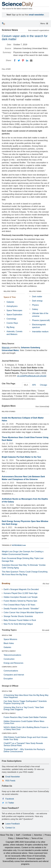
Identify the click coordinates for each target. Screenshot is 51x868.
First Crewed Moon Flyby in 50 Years (19, 605)
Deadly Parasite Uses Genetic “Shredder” (21, 609)
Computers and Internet (14, 675)
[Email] (31, 60)
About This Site (7, 835)
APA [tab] (34, 385)
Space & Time (10, 297)
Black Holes (9, 643)
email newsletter (36, 15)
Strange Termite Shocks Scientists (18, 616)
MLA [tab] (26, 385)
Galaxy (35, 309)
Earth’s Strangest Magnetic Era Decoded (21, 589)
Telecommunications (12, 655)
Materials (6, 348)
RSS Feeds (10, 781)
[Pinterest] (23, 60)
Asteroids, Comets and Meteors (14, 333)
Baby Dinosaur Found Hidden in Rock (20, 620)
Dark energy (37, 301)
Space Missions (10, 639)
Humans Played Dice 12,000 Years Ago (20, 593)
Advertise (38, 835)
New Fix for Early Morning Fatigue (18, 624)
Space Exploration (14, 315)
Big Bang (10, 327)
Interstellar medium (40, 332)
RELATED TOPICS (10, 291)
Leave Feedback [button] (13, 824)
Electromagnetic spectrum (39, 326)
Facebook (10, 799)
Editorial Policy (22, 838)
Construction (9, 659)
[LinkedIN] (27, 60)
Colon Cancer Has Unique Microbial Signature (23, 612)
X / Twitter (10, 803)
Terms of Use (37, 838)
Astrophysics (12, 306)
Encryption (8, 679)
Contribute (27, 835)
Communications (11, 671)
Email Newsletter (13, 777)
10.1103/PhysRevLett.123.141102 (32, 376)
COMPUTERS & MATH (9, 667)
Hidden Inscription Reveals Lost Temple (21, 597)
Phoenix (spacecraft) (41, 320)
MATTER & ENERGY (9, 651)
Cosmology (11, 319)
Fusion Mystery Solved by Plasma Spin (20, 601)
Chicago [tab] (43, 385)
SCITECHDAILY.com (19, 545)
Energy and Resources (13, 663)
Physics (35, 305)
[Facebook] (15, 60)
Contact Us (10, 828)
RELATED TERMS (35, 291)
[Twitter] (19, 60)
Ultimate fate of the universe (40, 315)
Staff (18, 835)
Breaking (6, 583)
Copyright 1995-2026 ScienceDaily (21, 842)
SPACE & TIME (7, 635)
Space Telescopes (14, 310)
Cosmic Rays (12, 323)
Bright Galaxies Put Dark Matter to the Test (21, 457)
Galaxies (10, 302)
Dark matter (37, 297)
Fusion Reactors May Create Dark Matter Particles (25, 717)
